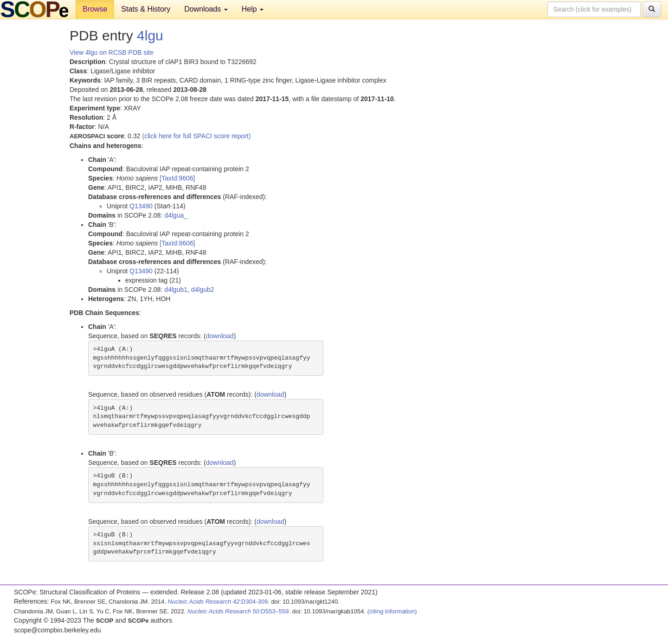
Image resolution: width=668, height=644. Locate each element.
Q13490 (141, 206)
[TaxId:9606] (177, 178)
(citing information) (392, 611)
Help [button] (253, 9)
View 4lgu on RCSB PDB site (112, 52)
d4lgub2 (203, 290)
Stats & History (146, 9)
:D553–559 (238, 611)
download (220, 336)
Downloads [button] (206, 9)
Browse (95, 9)
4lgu (150, 35)
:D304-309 (218, 602)
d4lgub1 (176, 290)
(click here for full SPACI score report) (197, 136)
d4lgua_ (176, 215)
